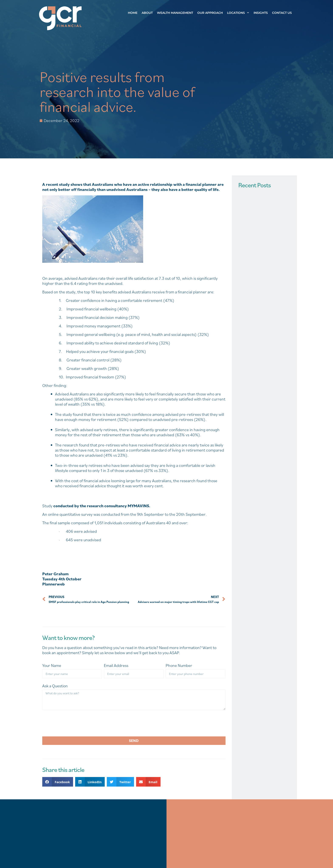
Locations (239, 13)
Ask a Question (55, 686)
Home (133, 13)
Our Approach (210, 13)
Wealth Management (175, 13)
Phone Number (179, 666)
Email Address (116, 666)
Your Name (52, 666)
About (147, 13)
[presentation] (75, 723)
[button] (58, 782)
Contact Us (282, 13)
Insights (261, 13)
